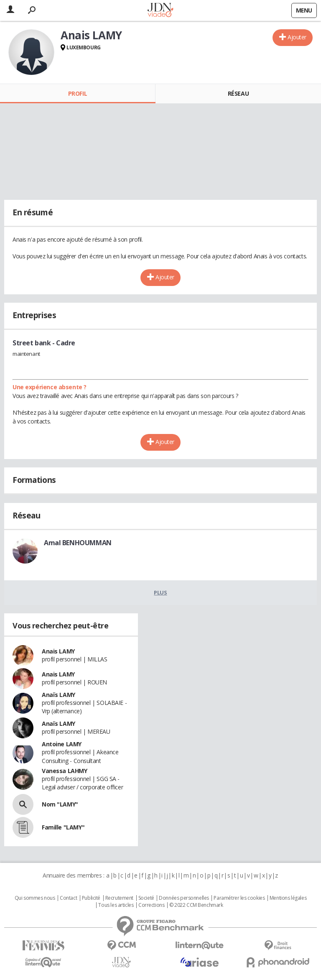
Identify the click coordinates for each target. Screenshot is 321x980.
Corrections (151, 905)
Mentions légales (288, 898)
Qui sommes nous (35, 898)
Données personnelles (184, 898)
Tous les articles (116, 905)
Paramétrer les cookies (239, 898)
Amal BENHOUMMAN (78, 543)
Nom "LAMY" (60, 804)
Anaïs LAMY (59, 695)
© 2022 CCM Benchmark (196, 905)
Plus (160, 592)
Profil (78, 93)
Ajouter (297, 37)
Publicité (91, 898)
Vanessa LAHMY (65, 771)
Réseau (238, 93)
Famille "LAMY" (63, 827)
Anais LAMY (58, 651)
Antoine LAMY (62, 744)
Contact (68, 898)
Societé (146, 898)
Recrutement (119, 898)
